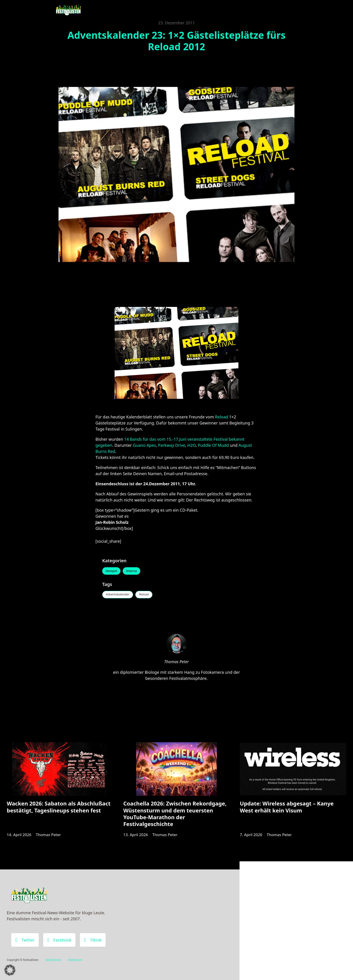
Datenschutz (53, 960)
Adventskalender (119, 595)
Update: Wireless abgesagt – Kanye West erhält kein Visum (287, 811)
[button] (10, 970)
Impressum (75, 960)
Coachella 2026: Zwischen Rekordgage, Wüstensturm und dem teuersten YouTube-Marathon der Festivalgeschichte (175, 818)
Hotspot (112, 571)
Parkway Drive (172, 445)
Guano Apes (144, 445)
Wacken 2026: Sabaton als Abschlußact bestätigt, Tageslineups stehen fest (59, 811)
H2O (191, 445)
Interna (134, 571)
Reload (222, 417)
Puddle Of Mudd (213, 445)
